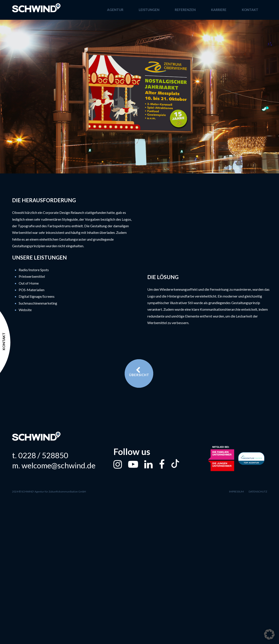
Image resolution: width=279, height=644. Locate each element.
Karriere (219, 10)
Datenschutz (258, 492)
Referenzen (185, 10)
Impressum (236, 492)
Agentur (115, 10)
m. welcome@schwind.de (54, 465)
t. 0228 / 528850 (40, 455)
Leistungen (149, 10)
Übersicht (139, 372)
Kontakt (250, 10)
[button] (269, 634)
